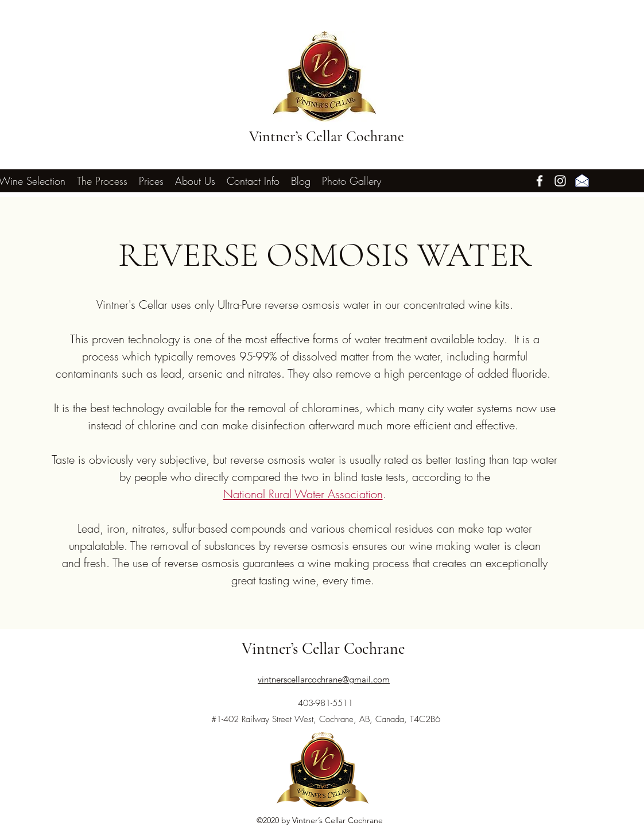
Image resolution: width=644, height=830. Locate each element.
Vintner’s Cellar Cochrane (327, 136)
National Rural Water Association (303, 494)
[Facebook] (540, 181)
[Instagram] (560, 181)
